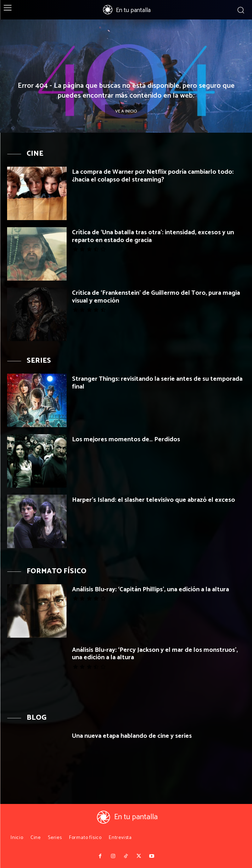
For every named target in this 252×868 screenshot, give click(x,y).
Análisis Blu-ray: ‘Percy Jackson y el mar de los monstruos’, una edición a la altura (155, 654)
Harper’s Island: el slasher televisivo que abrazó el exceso (153, 500)
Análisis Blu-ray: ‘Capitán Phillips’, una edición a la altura (150, 590)
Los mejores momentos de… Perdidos (126, 439)
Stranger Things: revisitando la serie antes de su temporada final (157, 383)
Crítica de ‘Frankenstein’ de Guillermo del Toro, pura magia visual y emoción (156, 297)
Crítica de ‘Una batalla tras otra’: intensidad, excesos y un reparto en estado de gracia (153, 236)
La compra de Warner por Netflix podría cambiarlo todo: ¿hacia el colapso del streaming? (153, 176)
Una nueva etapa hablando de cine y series (132, 736)
